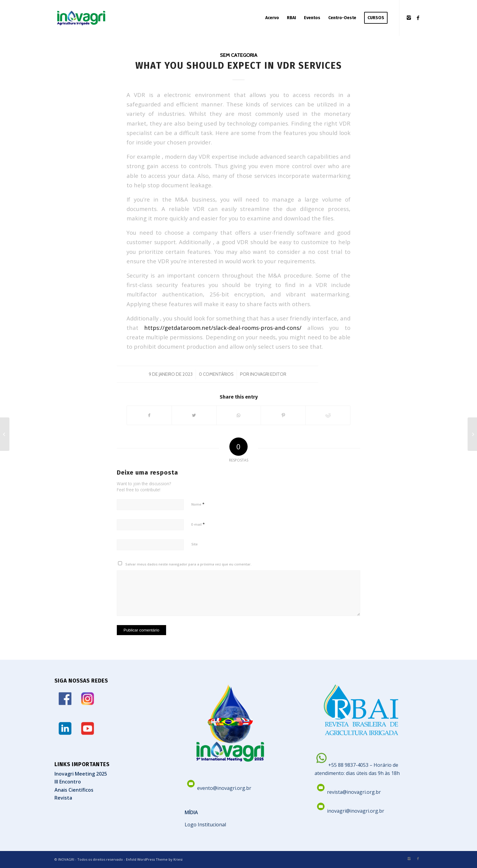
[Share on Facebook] (149, 415)
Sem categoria (239, 55)
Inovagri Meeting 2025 (81, 774)
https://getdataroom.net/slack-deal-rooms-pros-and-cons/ (223, 328)
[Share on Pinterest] (283, 415)
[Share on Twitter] (194, 415)
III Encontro (68, 782)
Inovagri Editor (268, 374)
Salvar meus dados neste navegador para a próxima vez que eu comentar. (188, 564)
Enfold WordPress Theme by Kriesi (154, 859)
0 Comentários (216, 374)
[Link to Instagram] (409, 18)
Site (195, 544)
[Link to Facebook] (418, 18)
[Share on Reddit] (328, 415)
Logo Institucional (205, 825)
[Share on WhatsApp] (239, 415)
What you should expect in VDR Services (239, 66)
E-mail (198, 524)
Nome (198, 504)
